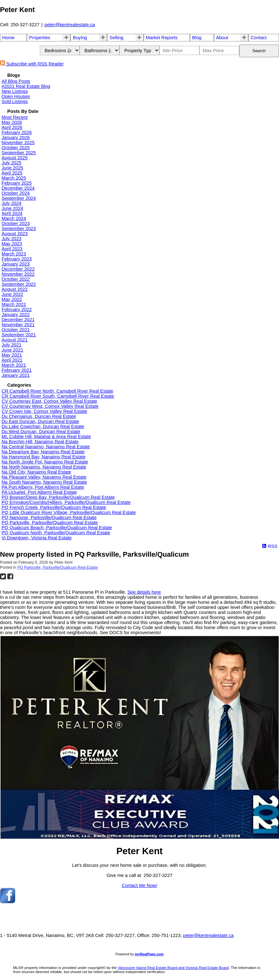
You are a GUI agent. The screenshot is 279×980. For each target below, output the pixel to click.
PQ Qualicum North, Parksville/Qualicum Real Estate (56, 533)
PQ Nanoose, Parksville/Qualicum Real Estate (49, 518)
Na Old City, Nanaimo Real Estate (36, 472)
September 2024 (19, 198)
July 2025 (12, 163)
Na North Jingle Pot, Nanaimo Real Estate (45, 462)
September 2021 (19, 335)
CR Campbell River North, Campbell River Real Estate (58, 391)
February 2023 (17, 259)
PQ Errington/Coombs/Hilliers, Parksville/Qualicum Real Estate (66, 502)
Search (259, 51)
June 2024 (12, 208)
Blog (197, 38)
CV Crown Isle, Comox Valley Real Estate (44, 411)
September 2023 (19, 229)
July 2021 (12, 345)
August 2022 (15, 289)
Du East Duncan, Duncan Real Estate (40, 421)
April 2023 (12, 249)
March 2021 (14, 365)
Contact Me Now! (139, 885)
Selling (116, 38)
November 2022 (18, 274)
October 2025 (16, 148)
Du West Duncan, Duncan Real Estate (41, 432)
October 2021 (16, 330)
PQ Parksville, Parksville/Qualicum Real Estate (50, 523)
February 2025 (17, 183)
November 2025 (18, 143)
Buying (80, 38)
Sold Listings (15, 101)
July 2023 (12, 239)
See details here (144, 592)
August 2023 (15, 234)
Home (8, 38)
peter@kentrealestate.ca (70, 25)
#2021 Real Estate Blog (26, 86)
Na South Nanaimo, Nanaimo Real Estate (44, 482)
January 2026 (16, 138)
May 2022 (12, 299)
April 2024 (12, 213)
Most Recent (15, 117)
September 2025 (19, 153)
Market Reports (162, 38)
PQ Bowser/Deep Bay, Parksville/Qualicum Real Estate (58, 497)
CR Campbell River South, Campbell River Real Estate (58, 396)
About (222, 38)
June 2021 (12, 350)
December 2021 (18, 320)
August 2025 (15, 158)
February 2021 (17, 370)
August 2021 (15, 340)
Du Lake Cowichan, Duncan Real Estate (43, 426)
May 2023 (12, 244)
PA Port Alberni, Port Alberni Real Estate (43, 487)
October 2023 (16, 224)
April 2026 (12, 127)
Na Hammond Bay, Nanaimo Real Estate (43, 457)
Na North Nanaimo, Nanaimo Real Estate (44, 467)
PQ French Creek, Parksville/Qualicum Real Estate (54, 507)
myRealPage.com (149, 954)
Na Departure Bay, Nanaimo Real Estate (43, 452)
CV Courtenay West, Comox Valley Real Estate (50, 406)
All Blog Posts (16, 81)
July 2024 (12, 203)
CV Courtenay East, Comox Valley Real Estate (49, 401)
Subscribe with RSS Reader (32, 64)
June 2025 (12, 168)
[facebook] (8, 902)
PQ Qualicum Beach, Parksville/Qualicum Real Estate (57, 528)
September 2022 (19, 284)
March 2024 (14, 218)
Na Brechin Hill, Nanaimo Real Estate (40, 442)
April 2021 (12, 360)
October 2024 (16, 193)
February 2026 (17, 132)
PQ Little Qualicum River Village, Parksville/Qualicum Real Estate (69, 512)
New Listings (15, 91)
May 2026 (12, 122)
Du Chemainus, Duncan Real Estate (39, 416)
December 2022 (18, 269)
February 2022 (17, 309)
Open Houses (16, 96)
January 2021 (16, 375)
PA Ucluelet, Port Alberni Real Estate (39, 492)
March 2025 (14, 178)
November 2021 (18, 325)
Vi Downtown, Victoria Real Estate (37, 538)
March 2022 (14, 304)
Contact (259, 38)
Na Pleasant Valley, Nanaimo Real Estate (44, 477)
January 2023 (16, 264)
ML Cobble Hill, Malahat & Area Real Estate (46, 437)
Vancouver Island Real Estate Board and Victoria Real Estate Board (173, 968)
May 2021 (12, 355)
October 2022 (16, 279)
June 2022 (12, 294)
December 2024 (18, 188)
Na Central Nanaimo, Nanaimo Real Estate (46, 447)
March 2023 (14, 254)
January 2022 (16, 315)
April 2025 (12, 173)
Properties (40, 38)
